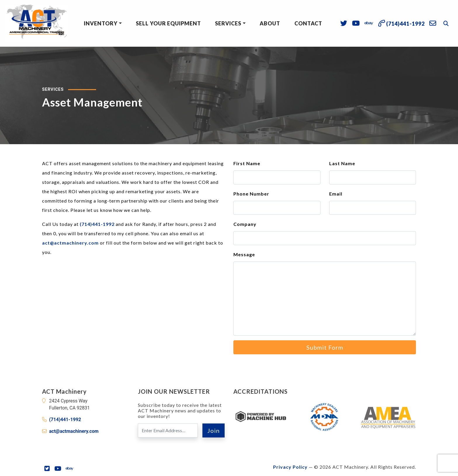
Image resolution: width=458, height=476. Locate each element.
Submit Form (325, 347)
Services (228, 23)
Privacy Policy (290, 467)
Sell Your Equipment (168, 23)
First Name (247, 163)
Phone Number (251, 194)
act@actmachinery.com (70, 243)
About (270, 23)
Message (244, 254)
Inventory (101, 23)
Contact (308, 23)
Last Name (342, 163)
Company (245, 224)
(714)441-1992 (97, 224)
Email (336, 194)
